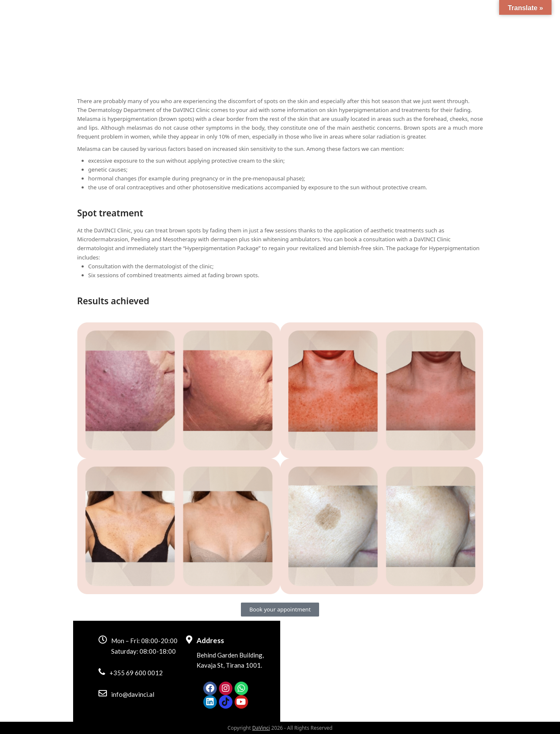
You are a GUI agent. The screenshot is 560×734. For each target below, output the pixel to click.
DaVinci (261, 728)
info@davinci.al (133, 694)
